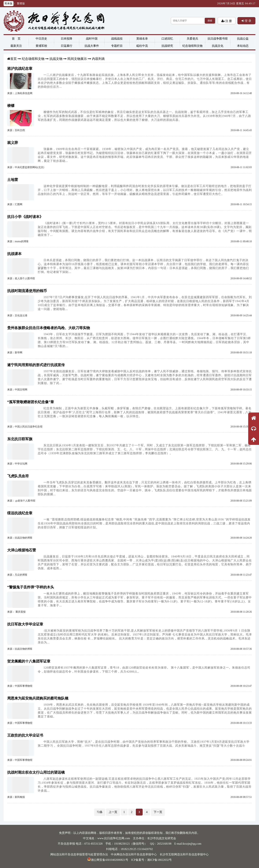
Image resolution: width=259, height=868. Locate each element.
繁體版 (21, 4)
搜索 (210, 21)
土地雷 (13, 180)
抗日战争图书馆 (218, 39)
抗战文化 (218, 46)
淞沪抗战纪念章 (20, 69)
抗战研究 (167, 46)
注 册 (228, 21)
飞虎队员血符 (18, 476)
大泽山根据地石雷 (22, 550)
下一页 (158, 812)
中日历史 (41, 39)
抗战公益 (243, 39)
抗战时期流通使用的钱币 (27, 291)
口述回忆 (167, 39)
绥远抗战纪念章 (20, 513)
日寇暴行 (67, 46)
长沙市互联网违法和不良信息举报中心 (184, 854)
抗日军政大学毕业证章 (25, 624)
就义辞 (13, 143)
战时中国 (92, 39)
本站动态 (243, 46)
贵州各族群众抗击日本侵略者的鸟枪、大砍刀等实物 (49, 328)
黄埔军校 (41, 46)
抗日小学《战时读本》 (25, 217)
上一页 (113, 812)
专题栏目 (117, 46)
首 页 (16, 39)
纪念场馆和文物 (192, 46)
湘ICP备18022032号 (159, 860)
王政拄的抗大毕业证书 (25, 735)
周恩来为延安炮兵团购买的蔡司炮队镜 (38, 698)
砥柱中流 (142, 46)
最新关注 (16, 46)
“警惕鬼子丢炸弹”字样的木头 (31, 587)
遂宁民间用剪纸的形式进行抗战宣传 (36, 365)
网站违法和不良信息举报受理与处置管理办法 (79, 854)
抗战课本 (14, 254)
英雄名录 (142, 39)
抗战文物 (56, 59)
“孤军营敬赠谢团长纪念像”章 (31, 402)
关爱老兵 (192, 39)
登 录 (248, 21)
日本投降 (67, 39)
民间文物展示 (77, 59)
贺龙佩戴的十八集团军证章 (29, 661)
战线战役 (117, 39)
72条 (100, 812)
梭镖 (11, 106)
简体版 (9, 4)
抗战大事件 (92, 46)
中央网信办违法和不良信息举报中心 (134, 854)
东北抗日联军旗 (20, 439)
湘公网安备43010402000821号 (108, 860)
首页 (13, 59)
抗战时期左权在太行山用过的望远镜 (36, 772)
